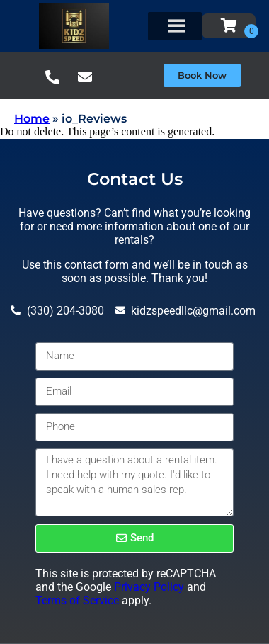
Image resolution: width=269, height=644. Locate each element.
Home (32, 119)
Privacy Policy (149, 587)
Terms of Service (77, 600)
